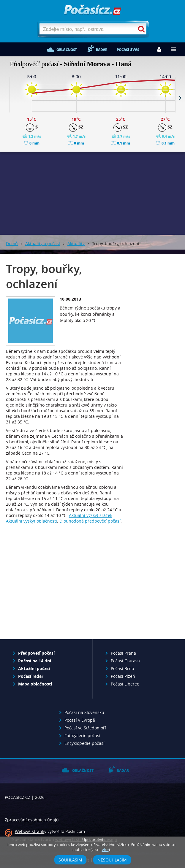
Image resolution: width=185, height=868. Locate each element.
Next (180, 98)
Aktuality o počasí (43, 243)
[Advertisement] (65, 589)
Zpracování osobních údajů (32, 820)
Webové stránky (31, 831)
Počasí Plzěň (123, 676)
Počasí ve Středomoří (85, 728)
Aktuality (76, 243)
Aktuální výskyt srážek (91, 515)
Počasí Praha (123, 653)
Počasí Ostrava (125, 661)
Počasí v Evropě (80, 720)
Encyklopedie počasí (84, 743)
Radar (102, 50)
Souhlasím (70, 860)
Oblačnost (67, 50)
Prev (5, 98)
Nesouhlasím (112, 860)
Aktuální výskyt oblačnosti (31, 521)
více (105, 850)
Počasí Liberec (125, 684)
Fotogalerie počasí (82, 736)
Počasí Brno (122, 668)
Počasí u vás (128, 50)
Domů (12, 243)
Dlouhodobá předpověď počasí (90, 521)
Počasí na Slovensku (84, 712)
